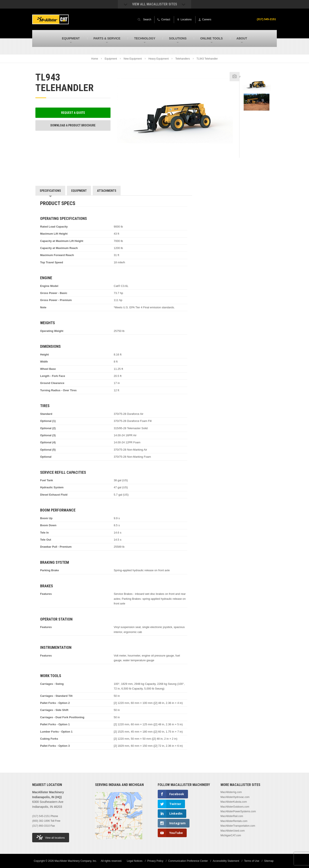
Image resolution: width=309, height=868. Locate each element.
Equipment (111, 59)
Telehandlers (183, 59)
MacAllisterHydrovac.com (235, 797)
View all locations (51, 837)
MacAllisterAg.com (231, 792)
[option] (257, 84)
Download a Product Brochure (73, 125)
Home (95, 59)
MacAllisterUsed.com (233, 831)
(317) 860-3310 (41, 826)
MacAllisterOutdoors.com (235, 807)
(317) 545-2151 (266, 19)
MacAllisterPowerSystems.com (238, 811)
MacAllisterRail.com (232, 816)
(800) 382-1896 (41, 821)
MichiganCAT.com (231, 835)
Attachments (107, 191)
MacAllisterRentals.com (234, 821)
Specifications (50, 191)
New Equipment (133, 59)
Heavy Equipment (158, 59)
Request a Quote (73, 113)
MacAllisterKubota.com (234, 802)
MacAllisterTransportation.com (238, 826)
